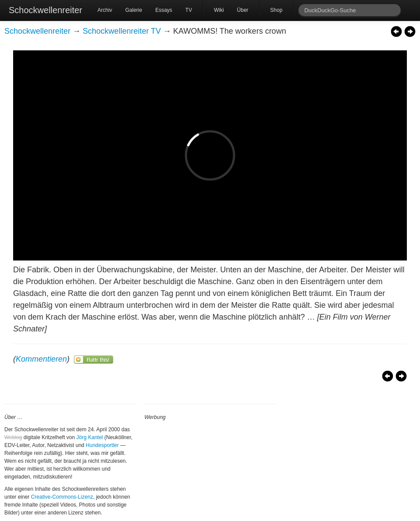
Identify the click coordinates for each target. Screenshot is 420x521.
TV (189, 10)
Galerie (134, 10)
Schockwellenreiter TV (122, 31)
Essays (164, 10)
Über (243, 10)
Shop (276, 10)
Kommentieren (41, 359)
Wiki (219, 10)
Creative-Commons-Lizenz (62, 497)
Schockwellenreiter (45, 10)
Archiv (105, 10)
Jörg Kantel (90, 437)
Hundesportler (102, 445)
